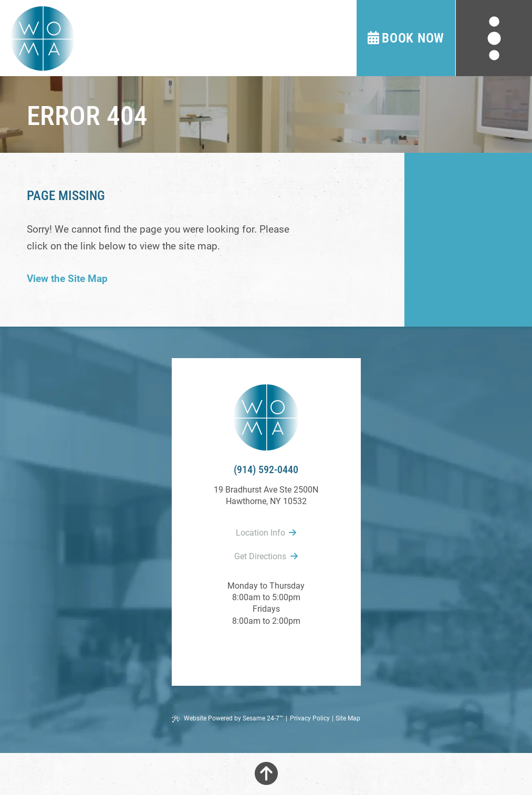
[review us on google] (266, 649)
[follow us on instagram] (289, 649)
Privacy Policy (310, 718)
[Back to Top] (266, 774)
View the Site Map (67, 279)
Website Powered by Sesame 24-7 (228, 719)
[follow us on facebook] (243, 649)
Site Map (348, 718)
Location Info (266, 533)
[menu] (494, 38)
